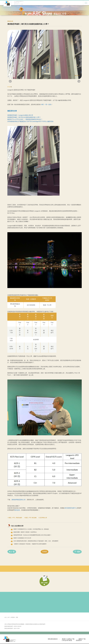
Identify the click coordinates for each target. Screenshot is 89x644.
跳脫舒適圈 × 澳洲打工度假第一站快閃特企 (25, 532)
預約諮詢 (17, 510)
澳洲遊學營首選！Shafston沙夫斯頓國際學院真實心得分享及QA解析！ (33, 535)
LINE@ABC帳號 (67, 640)
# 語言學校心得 (43, 518)
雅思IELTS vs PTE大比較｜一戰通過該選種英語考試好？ (25, 119)
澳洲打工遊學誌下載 (68, 639)
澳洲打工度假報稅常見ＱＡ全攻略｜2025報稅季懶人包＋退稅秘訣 (31, 529)
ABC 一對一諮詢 (46, 104)
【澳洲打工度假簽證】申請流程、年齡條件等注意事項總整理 (30, 544)
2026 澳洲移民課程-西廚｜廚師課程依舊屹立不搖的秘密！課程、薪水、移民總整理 (36, 541)
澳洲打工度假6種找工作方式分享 (22, 538)
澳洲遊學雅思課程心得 (19, 500)
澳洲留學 (79, 640)
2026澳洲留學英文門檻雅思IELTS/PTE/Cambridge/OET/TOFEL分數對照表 (30, 121)
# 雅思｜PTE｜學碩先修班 (15, 518)
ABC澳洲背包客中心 (71, 508)
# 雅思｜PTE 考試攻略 (30, 518)
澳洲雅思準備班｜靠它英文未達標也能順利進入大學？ (24, 117)
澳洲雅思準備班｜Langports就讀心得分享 (20, 115)
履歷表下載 (82, 639)
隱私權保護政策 (53, 639)
